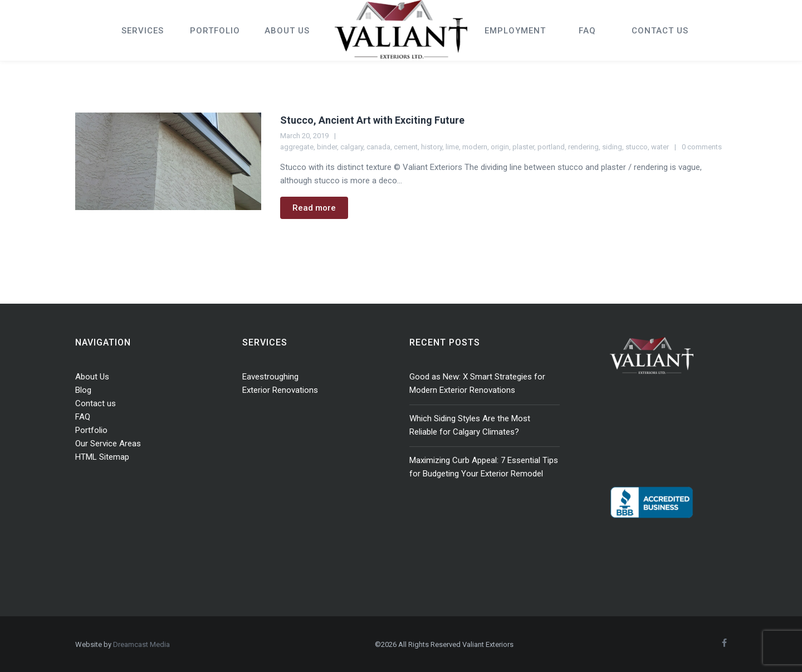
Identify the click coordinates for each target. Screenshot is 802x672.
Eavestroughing (270, 377)
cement (406, 147)
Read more (314, 208)
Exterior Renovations (280, 390)
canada (378, 147)
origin (500, 147)
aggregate (297, 147)
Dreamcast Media (141, 644)
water (660, 147)
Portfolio (91, 430)
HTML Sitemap (102, 457)
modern (475, 147)
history (432, 147)
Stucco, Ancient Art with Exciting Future (372, 120)
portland (551, 147)
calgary (352, 147)
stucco (637, 147)
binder (327, 147)
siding (612, 147)
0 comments (702, 147)
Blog (83, 390)
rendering (583, 147)
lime (452, 147)
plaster (523, 147)
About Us (92, 377)
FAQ (83, 417)
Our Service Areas (108, 444)
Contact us (96, 403)
